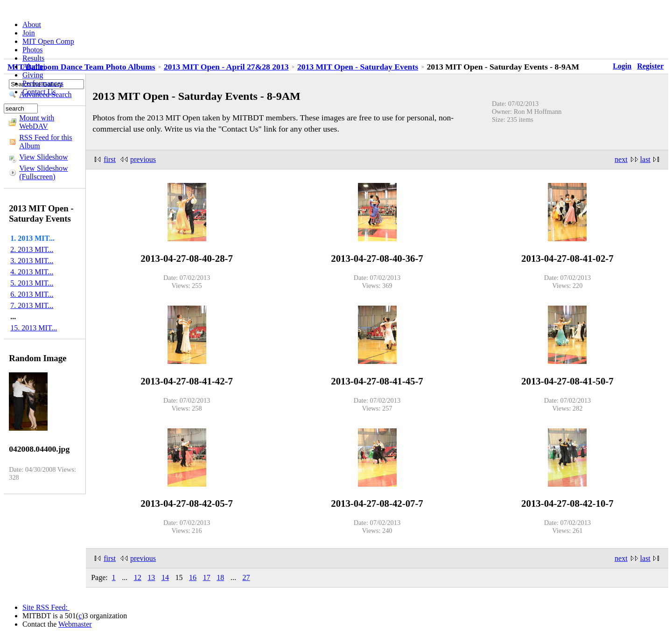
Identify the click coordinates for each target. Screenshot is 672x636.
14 (165, 577)
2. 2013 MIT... (32, 249)
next (621, 159)
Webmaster (75, 624)
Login (622, 66)
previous (143, 159)
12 (138, 577)
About (32, 24)
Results (33, 58)
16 (193, 577)
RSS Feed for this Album (45, 142)
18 (220, 577)
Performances (43, 83)
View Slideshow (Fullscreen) (43, 172)
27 (246, 577)
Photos (33, 50)
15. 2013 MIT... (34, 328)
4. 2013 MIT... (32, 272)
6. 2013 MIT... (32, 294)
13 (151, 577)
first (110, 159)
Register (650, 66)
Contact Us (39, 92)
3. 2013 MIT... (32, 261)
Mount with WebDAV (37, 122)
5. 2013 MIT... (32, 283)
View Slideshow (43, 157)
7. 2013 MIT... (32, 305)
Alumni (34, 66)
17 (207, 577)
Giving (33, 75)
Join (29, 33)
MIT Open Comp (48, 41)
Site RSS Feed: (46, 607)
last (645, 159)
